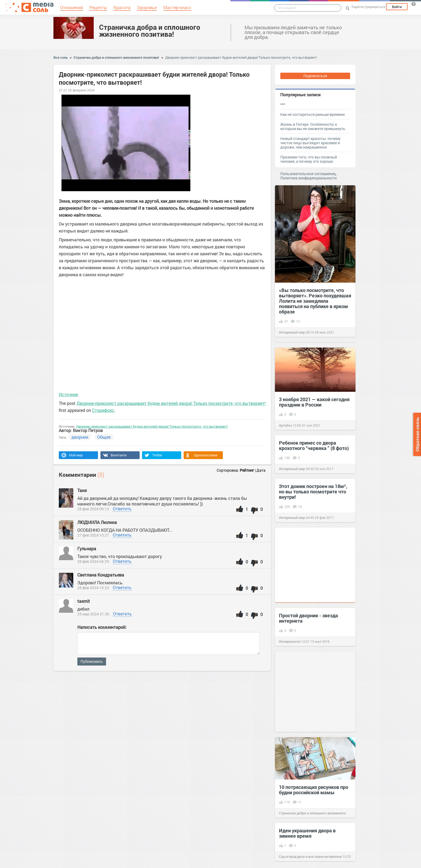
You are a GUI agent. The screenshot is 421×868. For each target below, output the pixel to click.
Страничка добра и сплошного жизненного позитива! (150, 31)
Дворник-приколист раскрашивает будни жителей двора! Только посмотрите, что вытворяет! (241, 57)
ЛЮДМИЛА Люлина (97, 522)
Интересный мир (292, 332)
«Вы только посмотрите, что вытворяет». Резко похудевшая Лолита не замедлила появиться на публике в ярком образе (315, 301)
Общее (104, 437)
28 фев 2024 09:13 (93, 509)
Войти (397, 7)
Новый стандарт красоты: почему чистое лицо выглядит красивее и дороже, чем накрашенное (310, 143)
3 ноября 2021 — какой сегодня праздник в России (314, 402)
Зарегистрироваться (368, 7)
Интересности (290, 641)
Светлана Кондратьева (101, 575)
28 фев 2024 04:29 (93, 561)
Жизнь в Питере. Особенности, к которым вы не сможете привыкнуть (313, 126)
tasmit (84, 601)
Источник (68, 394)
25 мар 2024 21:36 (93, 614)
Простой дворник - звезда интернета (309, 618)
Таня (82, 490)
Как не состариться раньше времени (313, 114)
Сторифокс (103, 410)
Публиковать (92, 662)
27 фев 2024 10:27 (93, 535)
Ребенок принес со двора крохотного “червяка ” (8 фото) (314, 445)
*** (283, 104)
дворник (80, 437)
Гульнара (87, 548)
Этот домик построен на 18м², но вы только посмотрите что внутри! (313, 492)
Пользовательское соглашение (308, 174)
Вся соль (61, 57)
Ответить (122, 509)
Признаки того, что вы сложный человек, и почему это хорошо (309, 159)
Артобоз (285, 425)
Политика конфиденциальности (309, 178)
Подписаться (315, 76)
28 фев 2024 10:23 (93, 588)
